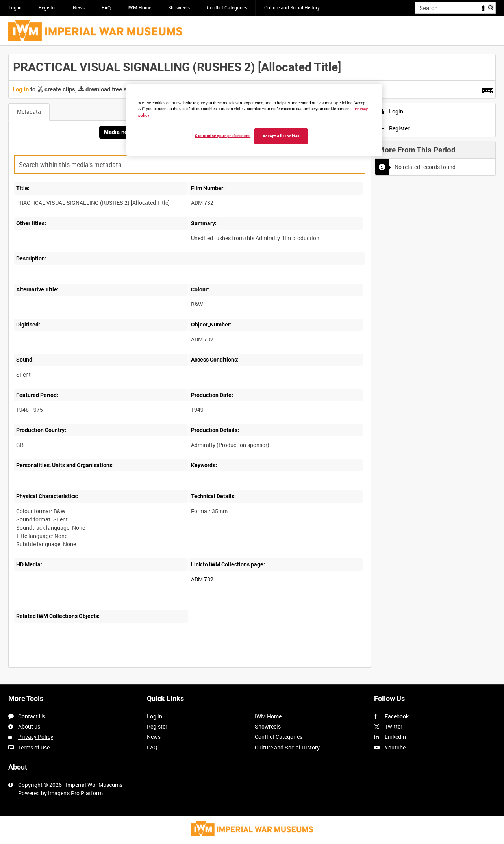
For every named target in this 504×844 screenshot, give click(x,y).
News (79, 7)
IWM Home (139, 7)
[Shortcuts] (488, 89)
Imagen (57, 793)
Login (392, 111)
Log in (15, 7)
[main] (252, 365)
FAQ (106, 7)
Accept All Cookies (281, 136)
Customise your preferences (223, 136)
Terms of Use (34, 747)
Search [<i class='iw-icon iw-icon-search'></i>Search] (491, 7)
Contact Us (32, 716)
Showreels (179, 7)
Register (47, 7)
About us (29, 726)
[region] (254, 120)
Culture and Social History (292, 7)
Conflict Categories (227, 7)
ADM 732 (202, 579)
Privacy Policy (36, 737)
